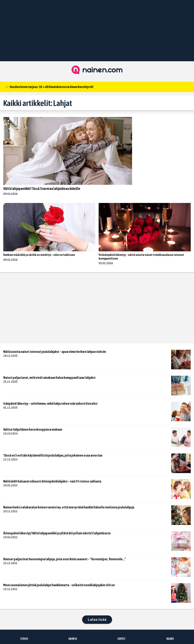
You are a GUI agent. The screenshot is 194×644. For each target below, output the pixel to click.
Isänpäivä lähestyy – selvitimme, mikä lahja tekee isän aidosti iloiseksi (50, 403)
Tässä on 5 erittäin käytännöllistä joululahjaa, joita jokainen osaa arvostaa (53, 455)
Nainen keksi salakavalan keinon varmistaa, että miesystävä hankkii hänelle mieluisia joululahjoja (69, 507)
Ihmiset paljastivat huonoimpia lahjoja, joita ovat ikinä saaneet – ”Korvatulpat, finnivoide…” (65, 559)
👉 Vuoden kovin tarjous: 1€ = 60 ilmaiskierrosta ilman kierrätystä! (49, 87)
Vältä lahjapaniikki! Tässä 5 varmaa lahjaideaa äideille (42, 189)
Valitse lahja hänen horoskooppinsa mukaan (33, 429)
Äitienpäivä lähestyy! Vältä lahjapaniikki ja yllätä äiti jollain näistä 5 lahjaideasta (57, 533)
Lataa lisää (97, 619)
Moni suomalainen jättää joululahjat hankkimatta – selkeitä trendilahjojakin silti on (59, 585)
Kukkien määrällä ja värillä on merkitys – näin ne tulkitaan (39, 255)
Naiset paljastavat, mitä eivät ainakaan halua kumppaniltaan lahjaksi (49, 378)
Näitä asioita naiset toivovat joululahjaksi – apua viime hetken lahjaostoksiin (55, 352)
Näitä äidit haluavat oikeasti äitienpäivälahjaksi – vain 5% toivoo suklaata (52, 481)
